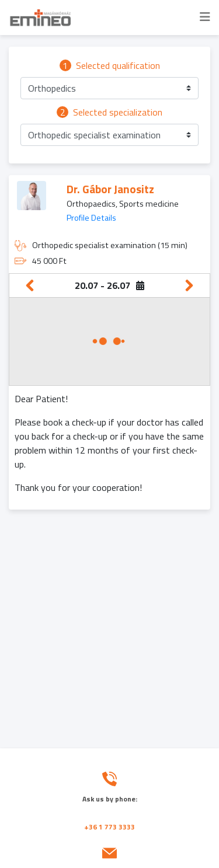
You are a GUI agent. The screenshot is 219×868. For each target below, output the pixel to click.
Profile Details (91, 218)
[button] (109, 88)
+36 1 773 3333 (109, 827)
